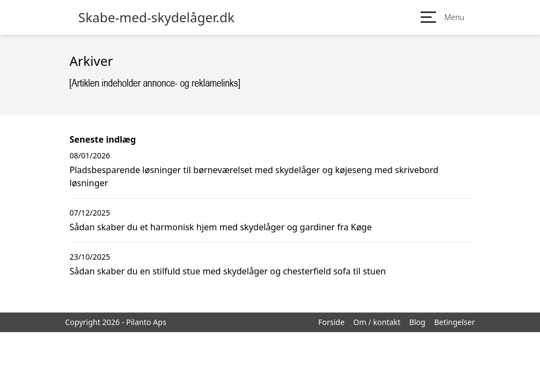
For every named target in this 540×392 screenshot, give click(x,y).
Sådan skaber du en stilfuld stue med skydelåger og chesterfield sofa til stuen (228, 271)
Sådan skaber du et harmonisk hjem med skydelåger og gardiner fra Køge (221, 227)
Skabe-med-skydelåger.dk (157, 17)
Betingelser (455, 322)
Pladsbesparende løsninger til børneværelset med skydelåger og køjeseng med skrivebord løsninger (254, 176)
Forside (331, 322)
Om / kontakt (377, 322)
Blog (417, 322)
